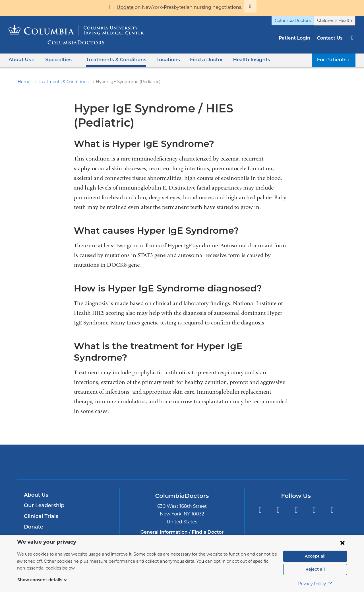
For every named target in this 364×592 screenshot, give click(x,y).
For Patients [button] (335, 60)
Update (132, 7)
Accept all (315, 556)
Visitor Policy (40, 512)
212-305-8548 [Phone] (184, 530)
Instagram (332, 485)
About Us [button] (21, 60)
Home (23, 82)
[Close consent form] (342, 542)
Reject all (315, 569)
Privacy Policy (315, 584)
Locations (160, 60)
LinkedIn (314, 485)
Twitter (278, 485)
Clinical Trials (40, 491)
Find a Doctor (196, 60)
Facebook (260, 485)
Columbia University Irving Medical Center (155, 436)
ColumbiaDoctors (299, 20)
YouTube (296, 485)
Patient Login (297, 38)
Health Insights (239, 60)
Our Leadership (43, 480)
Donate (33, 501)
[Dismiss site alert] (243, 6)
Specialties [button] (58, 60)
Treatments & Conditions (111, 60)
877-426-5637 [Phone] (184, 513)
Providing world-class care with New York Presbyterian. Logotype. (220, 440)
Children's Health (337, 20)
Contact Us (330, 38)
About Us (35, 469)
